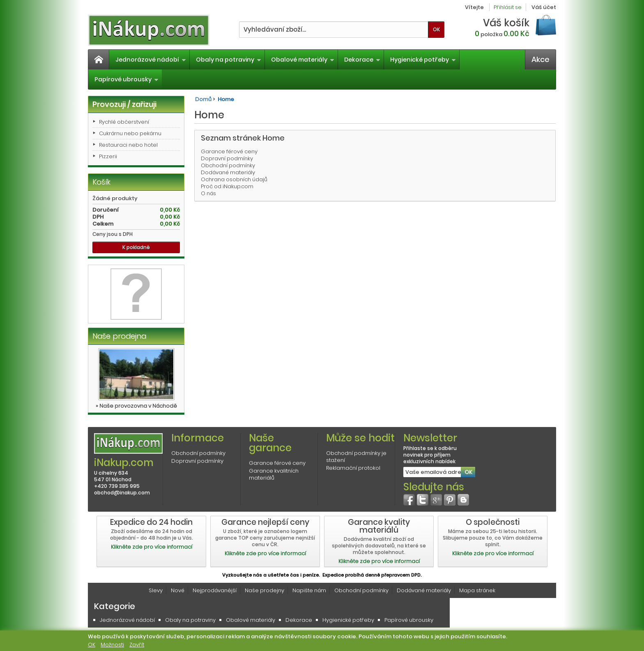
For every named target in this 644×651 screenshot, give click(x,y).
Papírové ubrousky (126, 79)
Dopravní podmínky (227, 158)
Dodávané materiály (228, 172)
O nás (208, 193)
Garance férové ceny (229, 151)
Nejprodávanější (215, 590)
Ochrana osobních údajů (234, 179)
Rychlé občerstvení (124, 122)
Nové (178, 590)
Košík (101, 182)
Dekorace (362, 60)
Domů (203, 99)
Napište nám (309, 590)
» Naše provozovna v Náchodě (136, 406)
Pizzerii (108, 156)
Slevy (156, 590)
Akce (540, 59)
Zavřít (137, 645)
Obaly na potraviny (229, 60)
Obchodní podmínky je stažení (356, 457)
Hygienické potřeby (423, 60)
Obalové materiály (303, 60)
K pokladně (136, 247)
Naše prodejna (119, 336)
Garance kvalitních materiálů (274, 474)
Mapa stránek (477, 590)
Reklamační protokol (353, 468)
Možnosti (112, 645)
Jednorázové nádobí (151, 60)
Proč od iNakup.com (227, 186)
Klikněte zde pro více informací (152, 547)
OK (92, 645)
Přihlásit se (508, 7)
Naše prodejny (264, 590)
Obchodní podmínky (228, 165)
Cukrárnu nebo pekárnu (130, 133)
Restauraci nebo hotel (128, 145)
